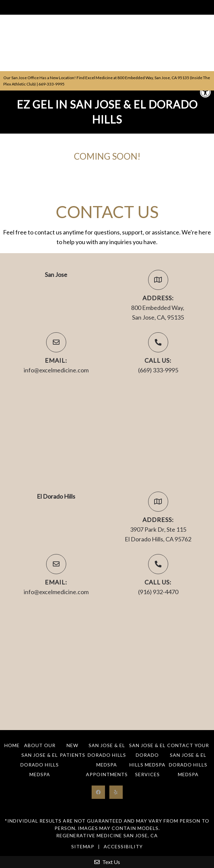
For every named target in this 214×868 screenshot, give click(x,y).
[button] (205, 92)
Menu (11, 7)
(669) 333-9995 (158, 370)
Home (12, 745)
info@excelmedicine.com (56, 370)
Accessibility (123, 846)
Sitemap (83, 846)
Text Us (107, 862)
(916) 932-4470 (158, 592)
